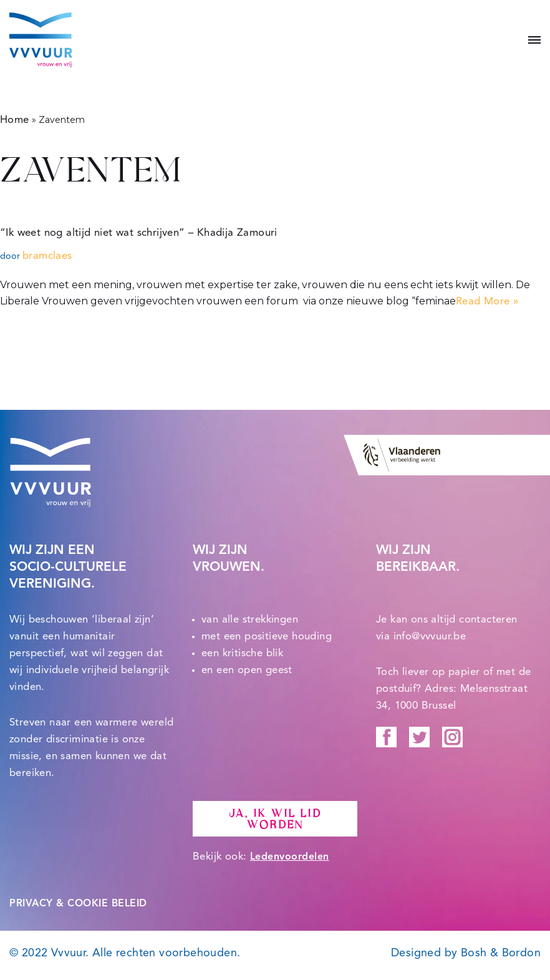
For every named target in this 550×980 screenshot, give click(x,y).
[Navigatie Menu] (530, 40)
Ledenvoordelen (290, 857)
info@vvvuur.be (430, 637)
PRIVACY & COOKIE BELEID (78, 904)
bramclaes (47, 256)
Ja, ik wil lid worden (275, 819)
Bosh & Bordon (501, 953)
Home (15, 120)
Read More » (487, 302)
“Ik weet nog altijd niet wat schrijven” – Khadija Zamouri (139, 233)
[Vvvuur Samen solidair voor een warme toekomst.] (41, 40)
